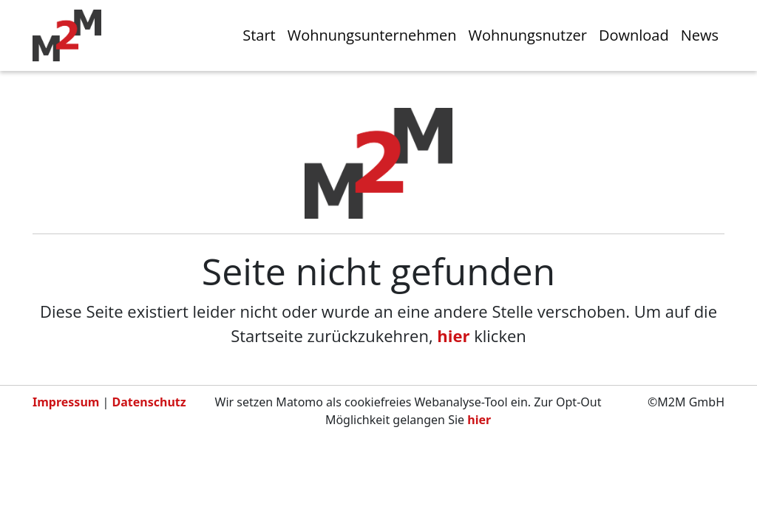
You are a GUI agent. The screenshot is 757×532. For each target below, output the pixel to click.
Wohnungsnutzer (528, 35)
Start (259, 35)
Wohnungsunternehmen (372, 35)
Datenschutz (149, 402)
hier (453, 335)
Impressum (66, 402)
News (700, 35)
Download (634, 35)
